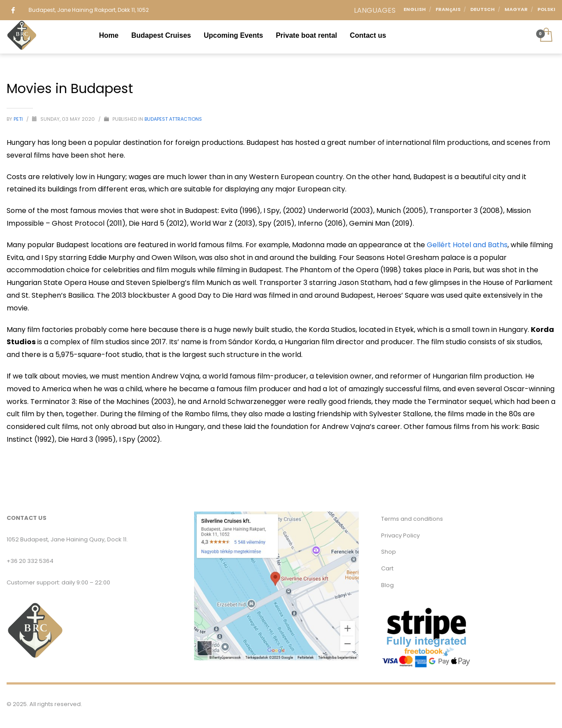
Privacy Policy (400, 535)
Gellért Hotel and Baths (467, 245)
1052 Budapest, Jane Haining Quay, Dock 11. (67, 539)
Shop (389, 552)
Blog (387, 585)
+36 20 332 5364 (30, 561)
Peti (19, 119)
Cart (387, 568)
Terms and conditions (412, 519)
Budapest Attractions (173, 119)
